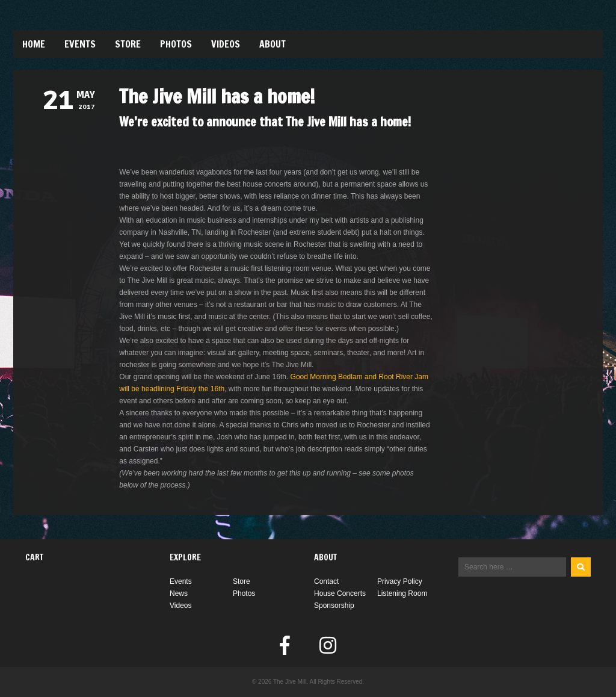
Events (80, 44)
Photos (176, 44)
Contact (326, 581)
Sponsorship (334, 606)
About (273, 44)
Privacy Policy (400, 581)
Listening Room (402, 593)
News (179, 593)
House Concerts (340, 593)
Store (128, 44)
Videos (226, 44)
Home (34, 44)
